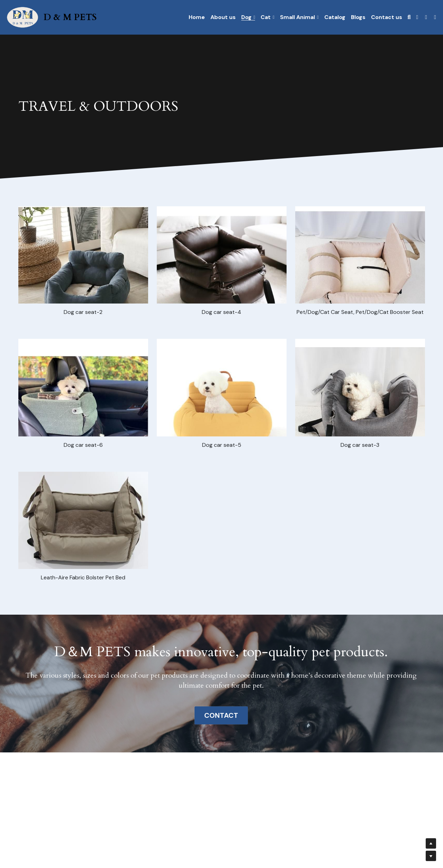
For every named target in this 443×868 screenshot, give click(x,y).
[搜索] (409, 17)
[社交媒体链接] (417, 17)
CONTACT (221, 715)
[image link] (22, 17)
